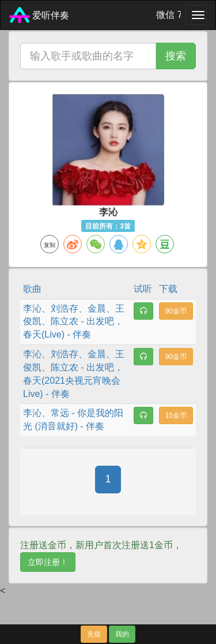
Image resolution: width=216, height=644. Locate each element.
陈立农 (65, 321)
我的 (122, 634)
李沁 (32, 308)
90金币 (176, 311)
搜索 (176, 56)
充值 (94, 634)
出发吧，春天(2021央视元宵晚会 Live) (73, 381)
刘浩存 (65, 308)
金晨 (97, 308)
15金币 (176, 415)
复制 (50, 245)
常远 (60, 413)
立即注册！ (48, 562)
